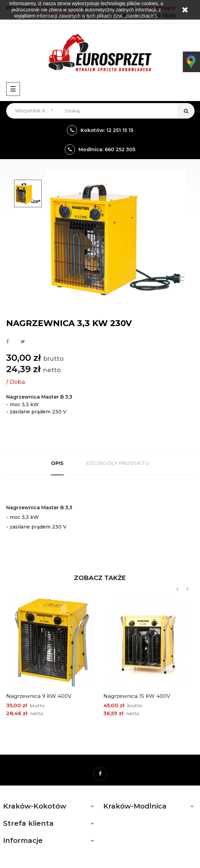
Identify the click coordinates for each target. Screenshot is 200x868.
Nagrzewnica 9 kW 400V (39, 696)
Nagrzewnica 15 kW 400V (137, 696)
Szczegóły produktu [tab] (117, 463)
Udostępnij (8, 342)
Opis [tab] (57, 463)
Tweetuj (23, 342)
